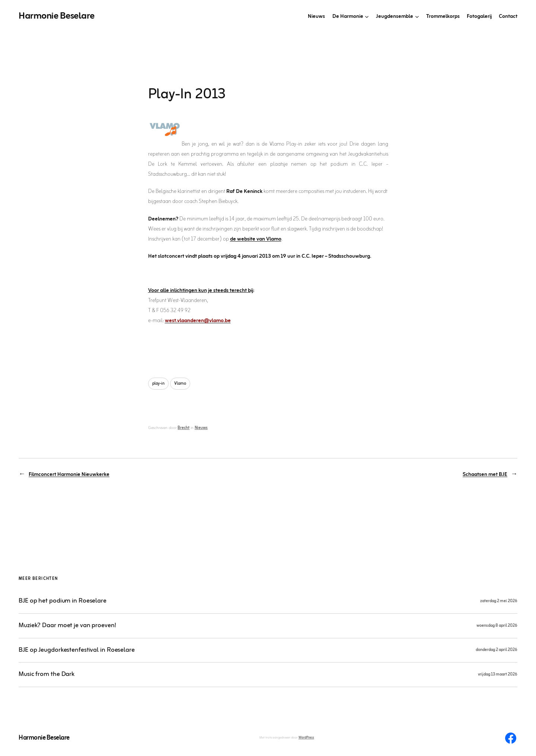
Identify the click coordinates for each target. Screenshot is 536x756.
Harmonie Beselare (57, 16)
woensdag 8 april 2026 (497, 626)
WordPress (306, 738)
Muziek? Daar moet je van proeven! (67, 626)
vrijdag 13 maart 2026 (498, 674)
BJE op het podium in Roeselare (63, 601)
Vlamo (180, 384)
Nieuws (201, 428)
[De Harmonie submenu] (367, 17)
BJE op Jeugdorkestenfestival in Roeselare (77, 650)
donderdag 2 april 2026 (497, 650)
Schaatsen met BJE (485, 475)
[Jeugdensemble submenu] (417, 17)
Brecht (184, 428)
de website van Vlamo (256, 239)
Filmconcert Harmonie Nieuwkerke (69, 475)
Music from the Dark (47, 675)
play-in (158, 384)
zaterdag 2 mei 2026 (499, 601)
